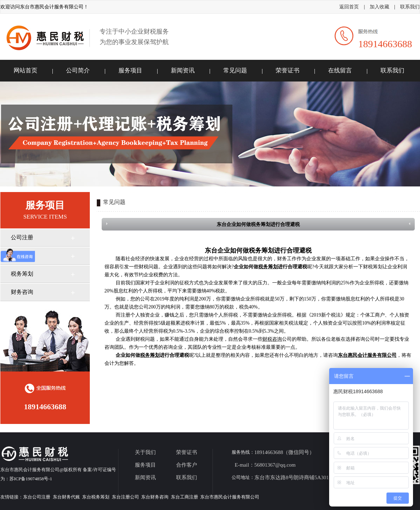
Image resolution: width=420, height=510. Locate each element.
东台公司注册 (37, 497)
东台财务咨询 (155, 497)
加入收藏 (379, 7)
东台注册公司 (125, 497)
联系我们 (410, 7)
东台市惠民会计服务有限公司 (230, 497)
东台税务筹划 (96, 497)
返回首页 (349, 7)
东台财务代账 (66, 497)
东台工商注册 (184, 497)
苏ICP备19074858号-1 (31, 479)
